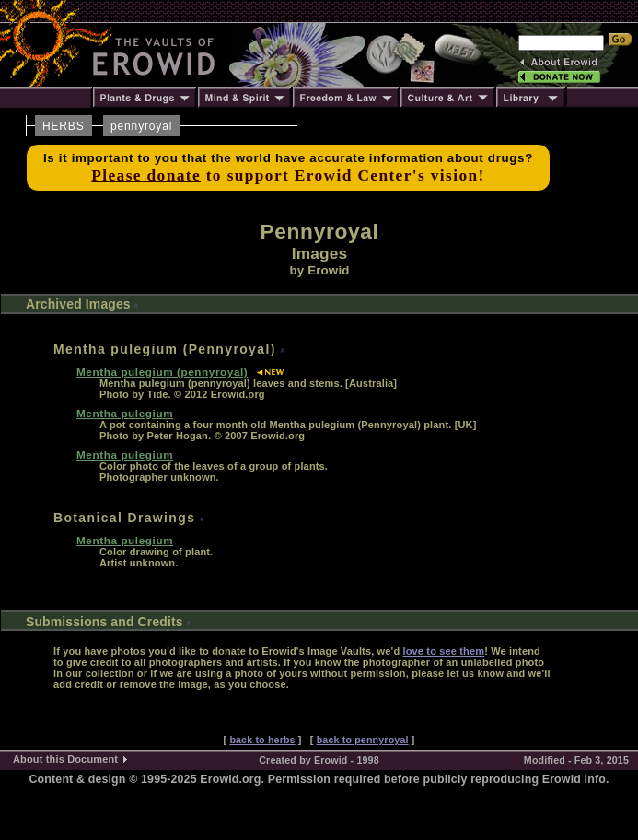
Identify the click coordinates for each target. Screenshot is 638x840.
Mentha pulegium (125, 413)
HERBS (64, 126)
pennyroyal (141, 126)
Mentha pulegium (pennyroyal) (162, 372)
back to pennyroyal (363, 740)
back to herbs (262, 740)
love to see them (443, 651)
